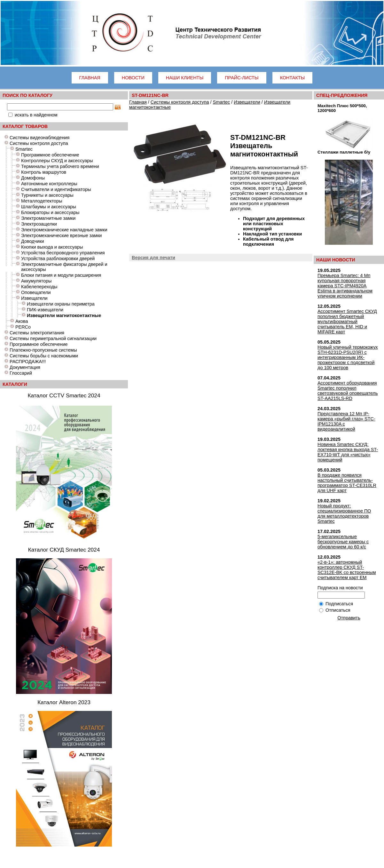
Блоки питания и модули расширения (61, 275)
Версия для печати (153, 258)
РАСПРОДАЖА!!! (28, 362)
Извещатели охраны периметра (61, 304)
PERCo (23, 327)
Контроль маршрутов (44, 172)
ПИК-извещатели (45, 310)
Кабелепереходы (39, 287)
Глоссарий (21, 373)
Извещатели (34, 298)
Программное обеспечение (50, 155)
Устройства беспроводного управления (63, 253)
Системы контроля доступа (39, 143)
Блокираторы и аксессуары (50, 212)
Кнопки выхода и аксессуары (52, 247)
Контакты (293, 78)
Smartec (24, 149)
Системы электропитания (37, 333)
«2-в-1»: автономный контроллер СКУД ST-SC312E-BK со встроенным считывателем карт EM (347, 570)
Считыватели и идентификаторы (56, 189)
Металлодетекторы (42, 201)
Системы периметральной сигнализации (53, 338)
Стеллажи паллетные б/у (344, 152)
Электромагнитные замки (48, 218)
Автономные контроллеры (49, 184)
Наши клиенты (185, 78)
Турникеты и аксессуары (47, 195)
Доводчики (32, 241)
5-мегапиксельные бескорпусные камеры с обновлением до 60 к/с (343, 542)
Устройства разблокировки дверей (58, 259)
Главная (90, 78)
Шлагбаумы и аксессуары (49, 207)
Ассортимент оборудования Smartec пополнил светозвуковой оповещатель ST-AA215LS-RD (348, 391)
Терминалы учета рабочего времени (60, 166)
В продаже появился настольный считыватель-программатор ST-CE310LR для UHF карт (347, 483)
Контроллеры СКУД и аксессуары (57, 161)
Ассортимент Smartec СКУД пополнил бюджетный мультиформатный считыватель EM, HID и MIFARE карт (347, 322)
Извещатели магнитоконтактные (64, 315)
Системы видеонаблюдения (39, 138)
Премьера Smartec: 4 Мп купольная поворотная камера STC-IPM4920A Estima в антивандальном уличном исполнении (345, 286)
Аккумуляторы (36, 281)
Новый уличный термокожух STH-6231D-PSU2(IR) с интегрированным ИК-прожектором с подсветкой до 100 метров (348, 357)
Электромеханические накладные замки (64, 230)
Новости (133, 78)
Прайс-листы (242, 78)
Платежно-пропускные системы (43, 350)
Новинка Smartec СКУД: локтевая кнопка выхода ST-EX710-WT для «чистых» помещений (348, 452)
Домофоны (33, 178)
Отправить (349, 618)
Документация (25, 367)
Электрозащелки (39, 224)
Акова (22, 321)
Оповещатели (36, 292)
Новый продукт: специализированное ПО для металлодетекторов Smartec (344, 514)
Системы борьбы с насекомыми (44, 356)
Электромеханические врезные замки (61, 235)
